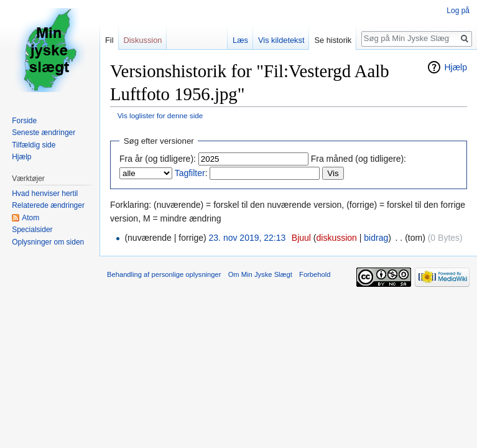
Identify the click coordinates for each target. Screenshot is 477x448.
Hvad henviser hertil (45, 194)
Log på (458, 11)
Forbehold (315, 274)
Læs (240, 40)
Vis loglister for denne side (160, 115)
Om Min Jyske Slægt (260, 274)
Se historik (333, 40)
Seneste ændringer (44, 133)
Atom (30, 218)
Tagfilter (190, 173)
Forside (24, 121)
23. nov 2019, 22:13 (248, 238)
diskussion (337, 238)
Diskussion (143, 40)
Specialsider (32, 230)
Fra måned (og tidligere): (359, 159)
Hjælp (456, 67)
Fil (109, 40)
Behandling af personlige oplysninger (164, 274)
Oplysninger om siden (48, 242)
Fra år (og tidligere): (158, 159)
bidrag (376, 238)
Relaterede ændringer (48, 205)
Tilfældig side (34, 145)
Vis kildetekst (281, 40)
